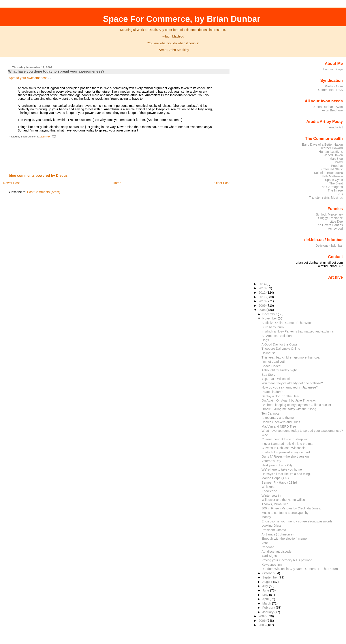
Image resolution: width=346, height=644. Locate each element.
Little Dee (336, 222)
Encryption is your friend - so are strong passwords (297, 521)
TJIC (339, 194)
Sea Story (268, 375)
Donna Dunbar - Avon (328, 107)
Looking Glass (272, 526)
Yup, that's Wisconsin (276, 379)
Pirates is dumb (272, 392)
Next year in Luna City (277, 465)
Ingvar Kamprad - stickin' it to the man (288, 444)
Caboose (268, 547)
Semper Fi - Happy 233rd (279, 483)
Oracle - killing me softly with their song (289, 409)
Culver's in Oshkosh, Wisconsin (284, 448)
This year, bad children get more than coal (291, 357)
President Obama (274, 530)
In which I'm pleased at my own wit (286, 452)
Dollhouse (269, 353)
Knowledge (269, 491)
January (268, 612)
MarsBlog (336, 159)
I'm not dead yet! (273, 362)
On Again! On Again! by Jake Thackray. (289, 400)
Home (117, 183)
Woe (265, 435)
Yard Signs (269, 556)
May (266, 595)
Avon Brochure (332, 110)
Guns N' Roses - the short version (285, 456)
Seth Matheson (332, 176)
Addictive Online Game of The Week (287, 323)
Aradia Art (336, 127)
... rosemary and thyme (278, 418)
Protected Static (332, 169)
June (266, 590)
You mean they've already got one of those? (292, 383)
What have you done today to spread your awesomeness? (56, 71)
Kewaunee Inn (272, 565)
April (266, 599)
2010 (263, 301)
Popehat (337, 166)
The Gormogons (331, 187)
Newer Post (11, 183)
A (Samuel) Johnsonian (278, 534)
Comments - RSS (331, 90)
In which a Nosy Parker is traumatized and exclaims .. (299, 331)
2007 (263, 616)
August (268, 582)
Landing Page (333, 69)
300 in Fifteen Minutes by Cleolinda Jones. (291, 508)
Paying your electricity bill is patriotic (287, 560)
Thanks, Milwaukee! (275, 504)
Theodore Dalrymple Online (281, 349)
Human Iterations (331, 152)
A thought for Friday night (279, 370)
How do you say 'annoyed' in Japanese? (290, 387)
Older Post (222, 183)
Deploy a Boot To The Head (281, 396)
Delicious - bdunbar (329, 246)
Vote (265, 543)
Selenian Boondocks (328, 173)
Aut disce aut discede (276, 552)
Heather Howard (331, 148)
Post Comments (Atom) (44, 192)
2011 (263, 297)
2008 (263, 310)
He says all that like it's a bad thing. (286, 474)
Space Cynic (334, 180)
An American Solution (277, 336)
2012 (263, 293)
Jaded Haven (334, 155)
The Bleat (336, 183)
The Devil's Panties (329, 225)
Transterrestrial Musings (326, 197)
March (267, 603)
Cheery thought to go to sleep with (285, 439)
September (271, 577)
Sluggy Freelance (331, 218)
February (269, 608)
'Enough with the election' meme (284, 539)
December (270, 314)
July (266, 586)
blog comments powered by (38, 176)
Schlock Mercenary (329, 214)
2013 (263, 288)
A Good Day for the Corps (280, 344)
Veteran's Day (271, 461)
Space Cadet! (271, 366)
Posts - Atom (334, 86)
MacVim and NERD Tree (279, 426)
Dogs (265, 340)
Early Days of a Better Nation (322, 145)
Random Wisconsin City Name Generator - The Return (300, 569)
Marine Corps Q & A (275, 478)
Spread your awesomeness (28, 78)
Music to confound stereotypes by (285, 513)
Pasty (339, 162)
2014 (263, 284)
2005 (263, 625)
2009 (263, 306)
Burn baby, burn (273, 327)
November (270, 318)
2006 (263, 621)
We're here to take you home (282, 469)
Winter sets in (271, 496)
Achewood (336, 229)
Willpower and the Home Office (283, 500)
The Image (335, 190)
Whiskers (268, 487)
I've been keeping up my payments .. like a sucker (296, 405)
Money (266, 517)
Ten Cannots (270, 413)
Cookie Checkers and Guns (281, 422)
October (268, 573)
